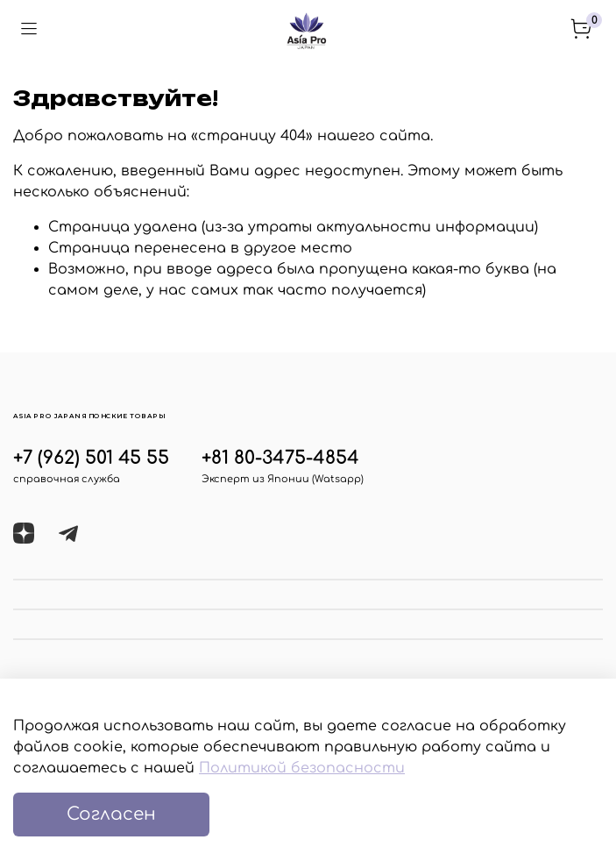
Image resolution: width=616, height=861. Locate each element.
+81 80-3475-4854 (280, 458)
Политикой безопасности (302, 768)
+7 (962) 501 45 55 (91, 458)
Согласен (111, 814)
